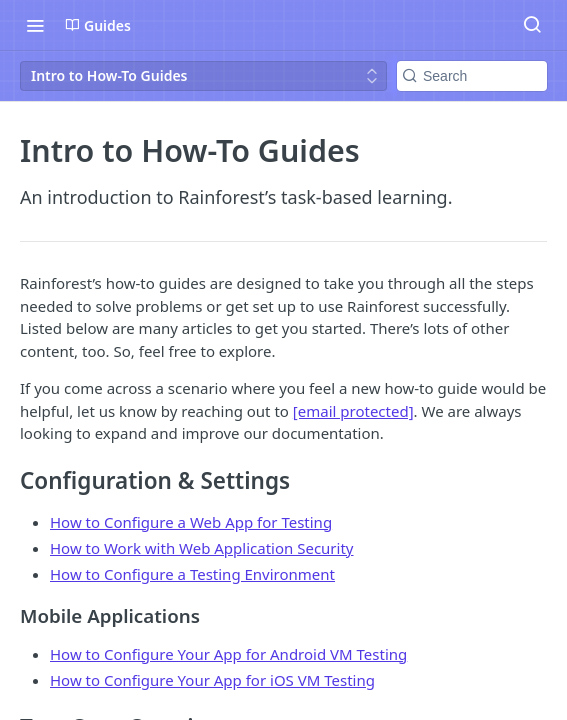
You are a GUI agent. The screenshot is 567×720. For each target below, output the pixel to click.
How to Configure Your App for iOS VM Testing (212, 680)
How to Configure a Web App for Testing (191, 522)
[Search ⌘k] (532, 25)
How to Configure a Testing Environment (192, 574)
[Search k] (472, 76)
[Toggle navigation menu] (35, 25)
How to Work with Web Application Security (202, 548)
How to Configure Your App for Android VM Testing (228, 654)
